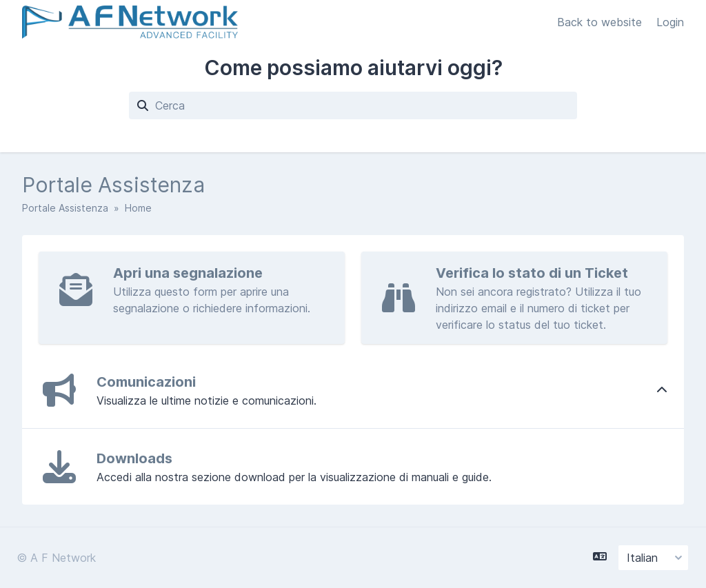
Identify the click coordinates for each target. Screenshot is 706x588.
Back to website (601, 22)
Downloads (134, 458)
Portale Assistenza (65, 208)
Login (670, 22)
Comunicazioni (146, 382)
